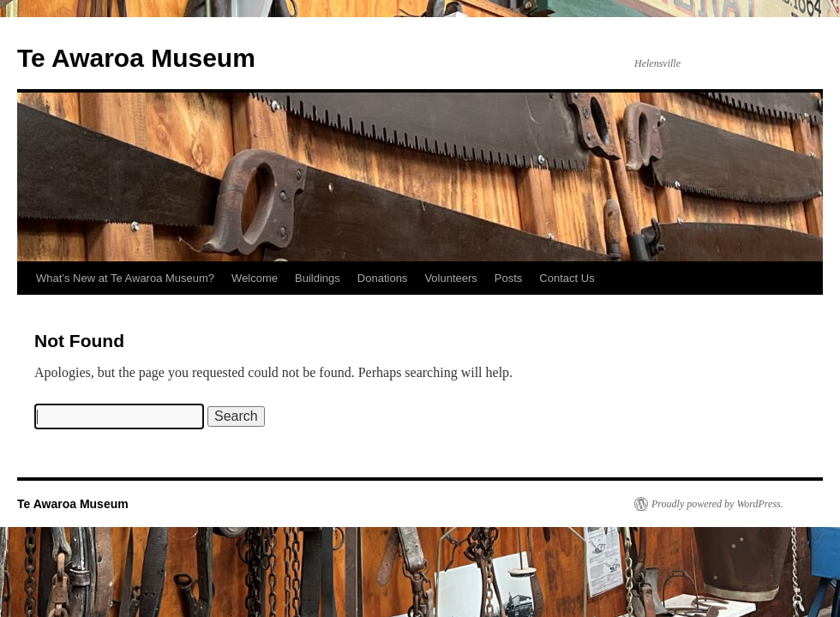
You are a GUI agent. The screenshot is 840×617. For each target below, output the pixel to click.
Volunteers (450, 278)
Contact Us (567, 278)
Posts (509, 278)
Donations (383, 278)
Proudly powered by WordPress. (717, 504)
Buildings (318, 278)
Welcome (255, 278)
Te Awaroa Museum (136, 58)
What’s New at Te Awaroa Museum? (125, 278)
